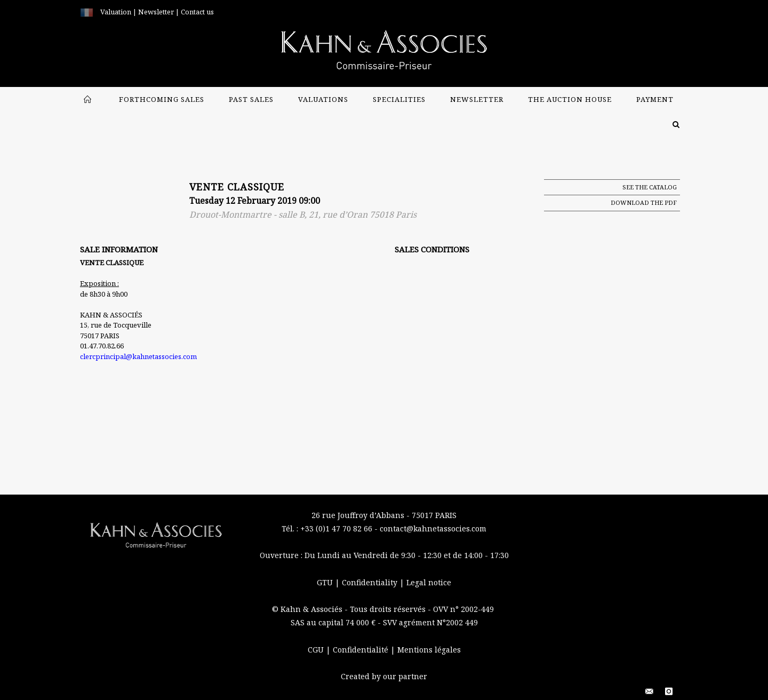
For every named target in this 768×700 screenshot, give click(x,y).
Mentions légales (429, 650)
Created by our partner (384, 676)
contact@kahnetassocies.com (433, 528)
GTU (326, 582)
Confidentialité (362, 650)
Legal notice (429, 582)
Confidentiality (371, 582)
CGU (317, 650)
